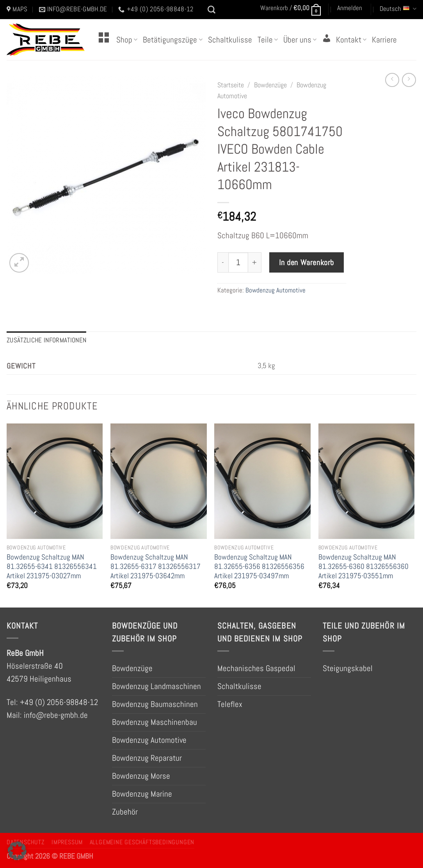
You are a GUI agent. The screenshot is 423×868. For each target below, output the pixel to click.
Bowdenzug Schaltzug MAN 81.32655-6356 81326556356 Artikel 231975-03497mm (259, 566)
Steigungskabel (348, 668)
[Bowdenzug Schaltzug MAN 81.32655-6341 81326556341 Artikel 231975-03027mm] (55, 481)
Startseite (231, 85)
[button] (17, 851)
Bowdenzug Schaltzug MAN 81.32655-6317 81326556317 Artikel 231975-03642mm (156, 566)
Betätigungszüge (172, 40)
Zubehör (125, 812)
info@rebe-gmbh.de (56, 715)
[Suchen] (211, 10)
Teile (268, 40)
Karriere (384, 40)
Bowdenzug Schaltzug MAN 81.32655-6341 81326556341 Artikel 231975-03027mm (52, 566)
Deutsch (398, 9)
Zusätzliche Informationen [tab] (46, 340)
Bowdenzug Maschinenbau (155, 722)
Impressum (67, 842)
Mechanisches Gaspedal (256, 668)
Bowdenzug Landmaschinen (156, 686)
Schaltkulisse (230, 40)
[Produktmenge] (238, 262)
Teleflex (230, 704)
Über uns (300, 40)
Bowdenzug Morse (141, 776)
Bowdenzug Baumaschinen (155, 704)
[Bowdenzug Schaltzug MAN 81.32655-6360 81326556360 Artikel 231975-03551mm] (367, 481)
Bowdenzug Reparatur (147, 758)
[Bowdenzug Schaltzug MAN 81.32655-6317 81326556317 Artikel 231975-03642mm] (159, 481)
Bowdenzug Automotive (275, 290)
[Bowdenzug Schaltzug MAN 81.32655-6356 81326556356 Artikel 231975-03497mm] (262, 481)
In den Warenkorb (307, 262)
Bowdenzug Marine (142, 794)
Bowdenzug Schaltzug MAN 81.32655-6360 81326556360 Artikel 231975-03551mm (363, 566)
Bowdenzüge (270, 85)
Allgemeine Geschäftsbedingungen (142, 842)
